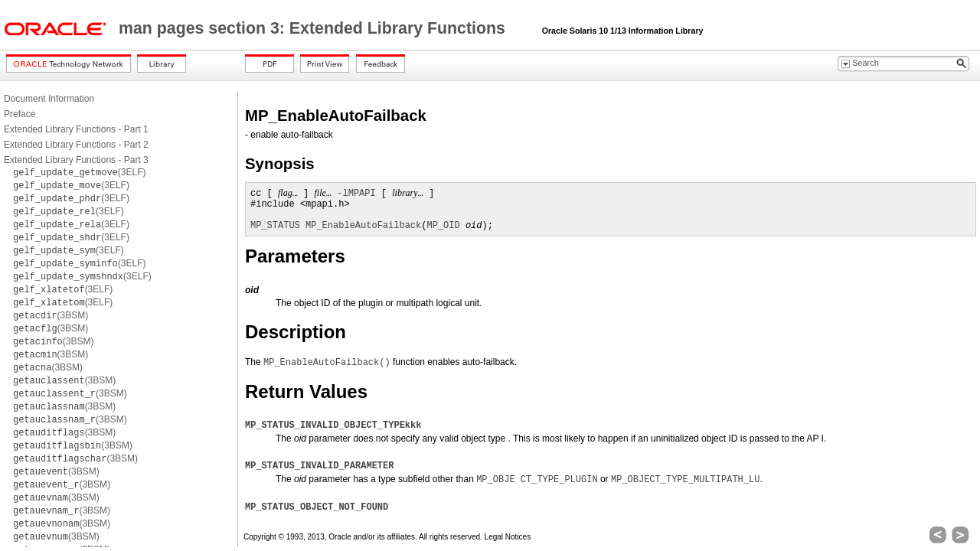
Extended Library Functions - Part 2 (76, 145)
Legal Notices (508, 537)
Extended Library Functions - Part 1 (76, 129)
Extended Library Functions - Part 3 (76, 160)
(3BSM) (51, 315)
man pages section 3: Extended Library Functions (314, 28)
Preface (20, 114)
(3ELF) (80, 172)
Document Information (49, 99)
